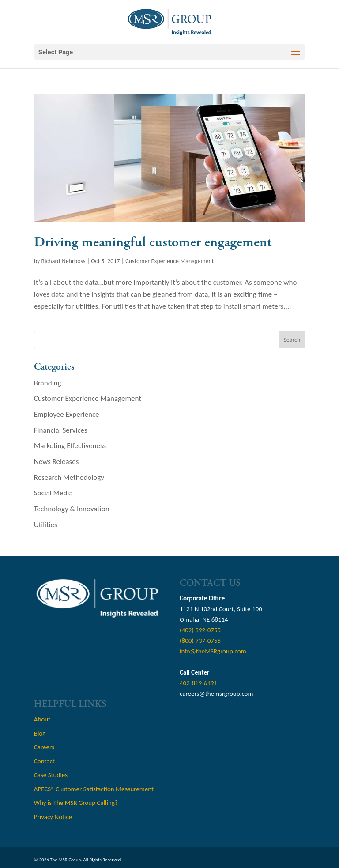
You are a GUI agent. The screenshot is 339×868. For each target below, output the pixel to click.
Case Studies (51, 775)
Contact (44, 761)
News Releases (56, 462)
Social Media (53, 493)
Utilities (46, 525)
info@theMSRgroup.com (213, 651)
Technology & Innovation (72, 509)
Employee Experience (67, 414)
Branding (48, 383)
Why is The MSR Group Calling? (76, 803)
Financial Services (61, 430)
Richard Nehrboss (64, 261)
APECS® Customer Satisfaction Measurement (94, 789)
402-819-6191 (198, 683)
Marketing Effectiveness (70, 446)
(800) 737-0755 (200, 641)
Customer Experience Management (169, 261)
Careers (44, 747)
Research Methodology (69, 477)
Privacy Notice (53, 817)
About (42, 719)
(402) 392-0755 (200, 630)
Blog (40, 733)
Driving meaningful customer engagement (153, 242)
